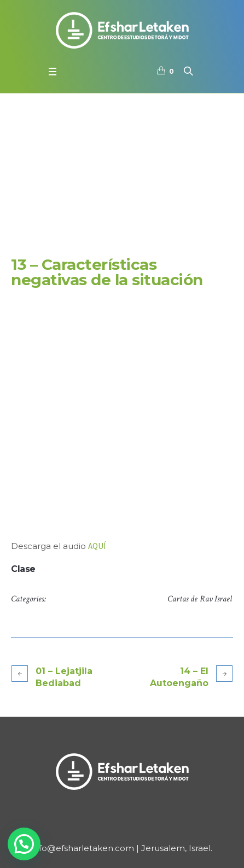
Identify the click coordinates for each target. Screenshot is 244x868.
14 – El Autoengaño (179, 677)
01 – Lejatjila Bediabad (64, 677)
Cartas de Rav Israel (200, 599)
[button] (24, 844)
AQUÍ (97, 546)
